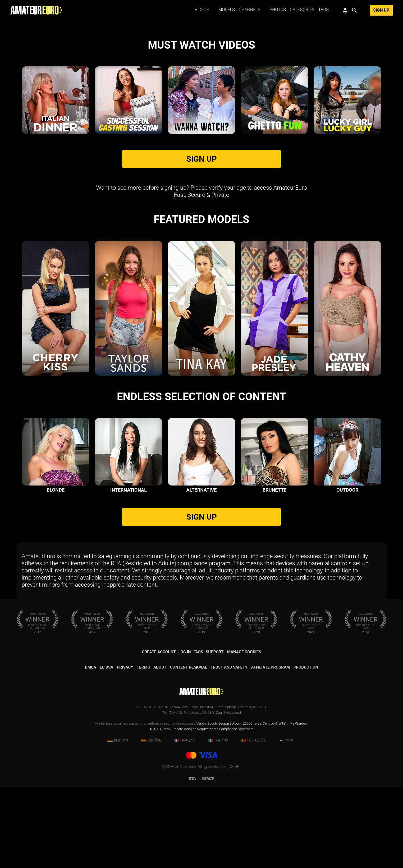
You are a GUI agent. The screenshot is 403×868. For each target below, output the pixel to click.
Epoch (212, 804)
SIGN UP (201, 240)
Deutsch (118, 822)
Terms (143, 748)
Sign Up (381, 10)
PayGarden (299, 804)
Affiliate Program (270, 748)
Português (253, 822)
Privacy (125, 748)
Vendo (201, 804)
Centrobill (270, 804)
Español (151, 822)
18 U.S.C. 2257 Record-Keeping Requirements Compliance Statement (201, 810)
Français (184, 822)
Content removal (189, 748)
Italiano (218, 822)
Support (215, 733)
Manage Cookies (244, 733)
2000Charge (252, 804)
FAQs (198, 733)
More (287, 822)
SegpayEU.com (230, 804)
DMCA (91, 748)
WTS (282, 804)
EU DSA (106, 748)
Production (306, 748)
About (160, 748)
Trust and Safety (229, 748)
